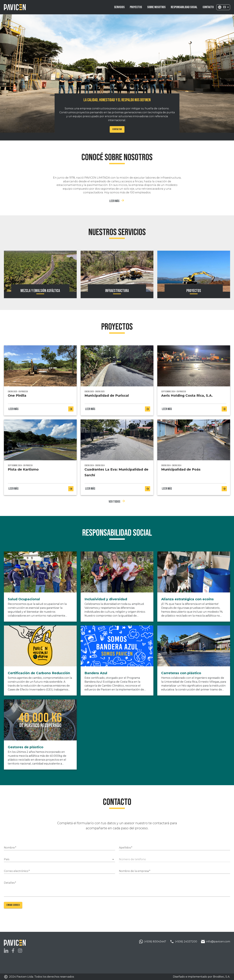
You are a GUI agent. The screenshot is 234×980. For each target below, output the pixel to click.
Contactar (117, 129)
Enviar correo (13, 905)
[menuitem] (119, 7)
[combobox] (226, 7)
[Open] (113, 859)
